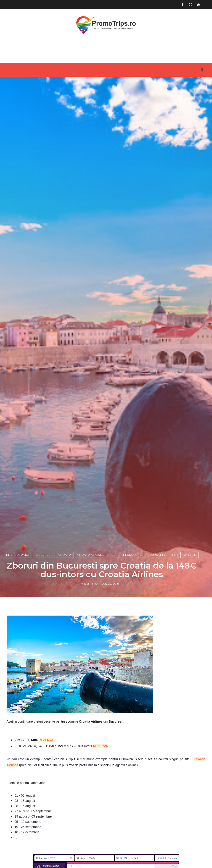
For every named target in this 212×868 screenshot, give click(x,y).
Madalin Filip (89, 583)
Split (174, 555)
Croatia (65, 555)
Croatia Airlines (90, 555)
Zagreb (190, 555)
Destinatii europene (125, 555)
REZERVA (46, 740)
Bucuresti (44, 555)
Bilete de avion (18, 555)
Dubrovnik (156, 555)
